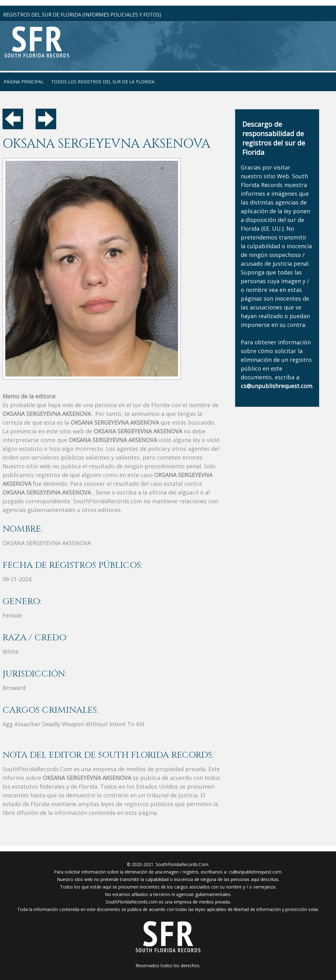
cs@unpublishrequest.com (255, 872)
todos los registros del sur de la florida (103, 82)
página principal (24, 82)
